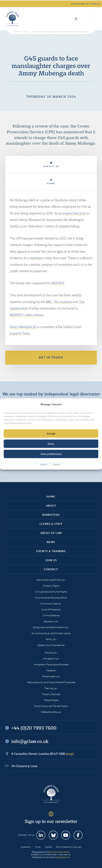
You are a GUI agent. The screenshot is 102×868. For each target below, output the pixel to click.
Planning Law (51, 688)
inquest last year (74, 213)
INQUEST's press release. (27, 315)
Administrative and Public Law (51, 580)
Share (51, 182)
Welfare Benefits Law (51, 712)
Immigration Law (51, 659)
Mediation (51, 670)
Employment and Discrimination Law (51, 627)
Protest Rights (51, 700)
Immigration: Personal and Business (51, 664)
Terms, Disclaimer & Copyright (69, 847)
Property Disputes (51, 694)
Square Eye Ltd (62, 857)
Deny (51, 444)
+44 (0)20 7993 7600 (84, 19)
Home (51, 497)
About (51, 506)
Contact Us (51, 165)
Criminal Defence (51, 615)
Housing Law (51, 653)
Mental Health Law (51, 676)
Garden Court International (51, 645)
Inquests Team (20, 333)
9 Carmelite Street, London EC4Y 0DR (42, 754)
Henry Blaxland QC (23, 327)
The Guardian (62, 302)
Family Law (51, 639)
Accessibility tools (85, 4)
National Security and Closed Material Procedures (51, 682)
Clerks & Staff (51, 524)
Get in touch (51, 357)
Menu (93, 19)
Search (76, 19)
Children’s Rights (51, 586)
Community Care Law (51, 604)
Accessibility (26, 847)
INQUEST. (58, 283)
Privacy (57, 464)
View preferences (51, 454)
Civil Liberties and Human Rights (51, 592)
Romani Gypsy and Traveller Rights (51, 706)
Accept (51, 434)
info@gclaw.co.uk (30, 741)
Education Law (51, 621)
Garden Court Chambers (12, 19)
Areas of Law (51, 533)
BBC (49, 302)
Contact (51, 569)
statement (37, 258)
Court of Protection (51, 610)
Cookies (44, 464)
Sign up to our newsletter (51, 821)
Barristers (51, 515)
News (51, 542)
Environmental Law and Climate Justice (51, 633)
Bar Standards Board (59, 852)
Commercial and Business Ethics (51, 598)
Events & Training (51, 551)
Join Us (51, 560)
